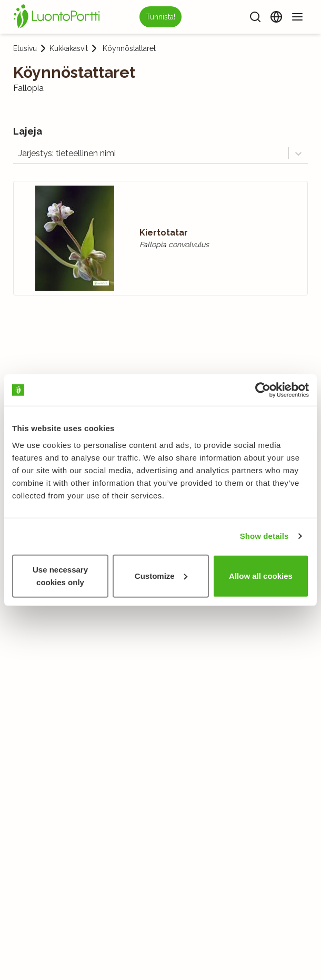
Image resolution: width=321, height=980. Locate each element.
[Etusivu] (58, 17)
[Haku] (255, 17)
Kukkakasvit (69, 48)
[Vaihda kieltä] (276, 17)
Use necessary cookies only (60, 575)
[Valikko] (297, 17)
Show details (264, 536)
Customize (161, 575)
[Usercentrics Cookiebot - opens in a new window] (263, 390)
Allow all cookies (261, 575)
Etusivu (25, 48)
